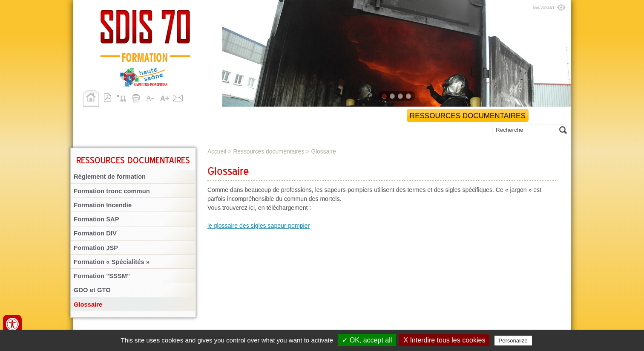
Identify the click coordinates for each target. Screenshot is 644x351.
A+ (164, 97)
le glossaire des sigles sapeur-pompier (259, 226)
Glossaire (88, 305)
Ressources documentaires (468, 116)
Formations (271, 116)
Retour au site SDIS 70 (127, 116)
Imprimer (137, 97)
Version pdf (110, 97)
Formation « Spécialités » (112, 262)
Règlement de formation (110, 177)
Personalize (513, 341)
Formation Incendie (103, 205)
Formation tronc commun (112, 191)
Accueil (91, 99)
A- (151, 97)
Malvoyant (549, 6)
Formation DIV (95, 233)
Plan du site (124, 97)
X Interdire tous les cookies (444, 340)
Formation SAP (96, 219)
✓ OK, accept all (367, 340)
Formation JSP (96, 248)
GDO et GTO (92, 290)
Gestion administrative (352, 116)
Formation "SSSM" (102, 276)
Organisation (209, 116)
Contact (178, 97)
